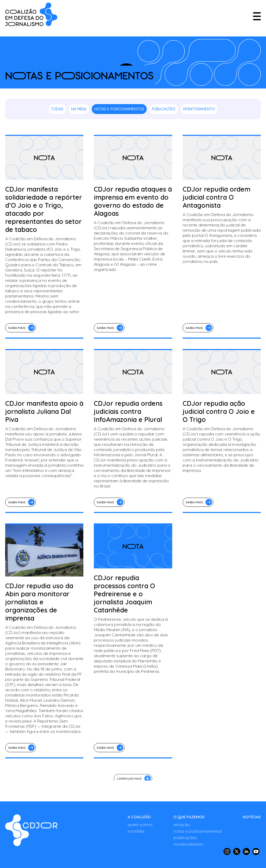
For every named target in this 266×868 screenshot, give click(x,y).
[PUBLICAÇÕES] (198, 838)
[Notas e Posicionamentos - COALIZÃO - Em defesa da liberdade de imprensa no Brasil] (31, 830)
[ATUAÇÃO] (198, 825)
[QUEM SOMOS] (140, 825)
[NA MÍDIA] (140, 831)
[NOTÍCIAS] (252, 817)
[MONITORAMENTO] (198, 844)
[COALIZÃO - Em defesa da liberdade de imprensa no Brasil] (31, 14)
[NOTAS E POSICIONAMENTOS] (198, 831)
